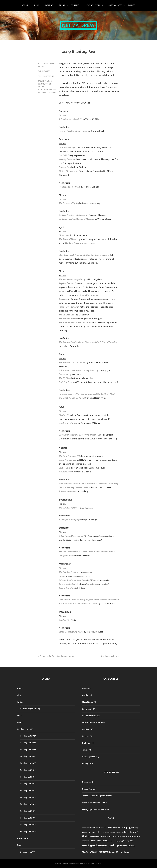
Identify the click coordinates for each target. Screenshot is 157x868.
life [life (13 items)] (108, 836)
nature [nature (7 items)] (94, 841)
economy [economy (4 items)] (106, 832)
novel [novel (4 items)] (110, 841)
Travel (85, 750)
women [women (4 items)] (113, 852)
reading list (43, 92)
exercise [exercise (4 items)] (121, 832)
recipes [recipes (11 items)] (104, 846)
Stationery (87, 743)
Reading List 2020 (28, 763)
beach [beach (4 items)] (98, 828)
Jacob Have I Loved (68, 307)
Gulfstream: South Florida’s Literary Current (73, 580)
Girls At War (64, 235)
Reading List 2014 (28, 797)
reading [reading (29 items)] (87, 845)
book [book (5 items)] (103, 828)
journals (42, 87)
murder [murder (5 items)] (123, 837)
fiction (48, 84)
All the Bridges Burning (30, 709)
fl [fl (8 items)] (137, 832)
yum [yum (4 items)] (129, 852)
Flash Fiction (88, 702)
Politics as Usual (89, 716)
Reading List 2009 (28, 832)
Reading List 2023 (28, 743)
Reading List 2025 (94, 5)
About (25, 5)
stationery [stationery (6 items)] (123, 846)
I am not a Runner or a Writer (95, 803)
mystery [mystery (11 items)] (136, 837)
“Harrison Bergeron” (74, 243)
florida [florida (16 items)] (86, 836)
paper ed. (96, 580)
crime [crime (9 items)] (85, 832)
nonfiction (43, 90)
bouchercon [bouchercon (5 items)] (117, 828)
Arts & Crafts (115, 5)
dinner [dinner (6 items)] (100, 832)
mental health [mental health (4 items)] (115, 837)
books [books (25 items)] (109, 827)
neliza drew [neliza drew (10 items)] (102, 841)
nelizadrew (45, 71)
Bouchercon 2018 (28, 852)
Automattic (97, 863)
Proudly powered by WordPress (67, 863)
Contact (75, 5)
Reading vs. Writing (109, 656)
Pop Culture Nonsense (92, 722)
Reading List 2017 (28, 777)
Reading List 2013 (28, 804)
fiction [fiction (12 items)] (133, 832)
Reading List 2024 (28, 736)
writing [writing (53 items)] (121, 851)
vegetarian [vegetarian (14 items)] (104, 852)
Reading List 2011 (28, 818)
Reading (51, 76)
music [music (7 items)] (128, 837)
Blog (37, 5)
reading (52, 90)
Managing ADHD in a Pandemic (96, 809)
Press (62, 5)
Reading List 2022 (28, 750)
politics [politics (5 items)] (131, 841)
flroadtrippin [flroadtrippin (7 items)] (95, 837)
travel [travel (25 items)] (86, 852)
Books (85, 688)
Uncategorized (89, 757)
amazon (48, 81)
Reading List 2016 (28, 784)
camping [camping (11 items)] (126, 827)
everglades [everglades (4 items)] (114, 832)
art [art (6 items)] (94, 828)
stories (53, 92)
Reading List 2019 (28, 770)
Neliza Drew (78, 25)
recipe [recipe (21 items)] (96, 845)
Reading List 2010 (28, 825)
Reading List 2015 (28, 791)
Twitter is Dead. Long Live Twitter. (97, 796)
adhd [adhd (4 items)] (84, 828)
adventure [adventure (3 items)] (90, 828)
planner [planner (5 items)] (125, 841)
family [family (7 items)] (127, 832)
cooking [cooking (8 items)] (135, 828)
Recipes (86, 736)
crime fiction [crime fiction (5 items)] (93, 832)
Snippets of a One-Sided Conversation (57, 656)
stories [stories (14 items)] (131, 845)
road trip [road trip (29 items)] (113, 845)
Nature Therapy (89, 789)
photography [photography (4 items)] (117, 841)
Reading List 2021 (28, 756)
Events (132, 5)
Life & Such (87, 709)
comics (41, 84)
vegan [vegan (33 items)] (94, 851)
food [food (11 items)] (104, 837)
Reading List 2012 (28, 811)
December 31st (89, 782)
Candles (86, 695)
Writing (49, 5)
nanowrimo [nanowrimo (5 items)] (86, 841)
